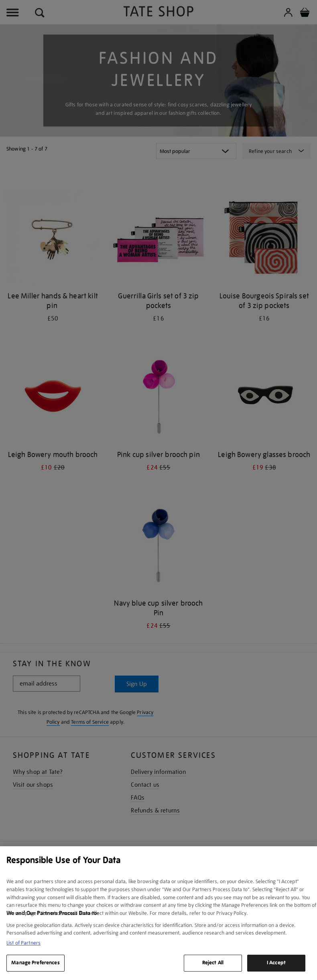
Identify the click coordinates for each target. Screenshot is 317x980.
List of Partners (23, 943)
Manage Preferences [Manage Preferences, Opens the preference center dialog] (35, 963)
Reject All (213, 963)
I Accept (276, 963)
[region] (158, 913)
